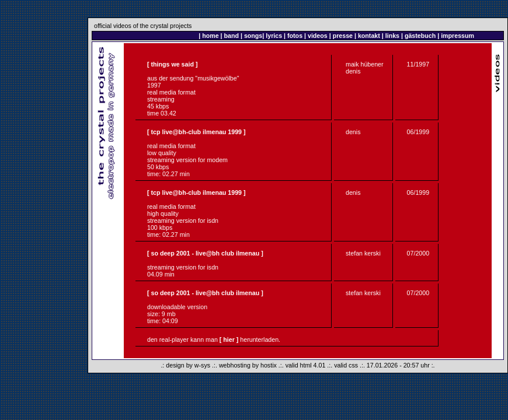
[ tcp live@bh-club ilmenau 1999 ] (196, 132)
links (392, 36)
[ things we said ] (172, 64)
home (210, 36)
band (232, 36)
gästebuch (420, 36)
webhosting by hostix (248, 365)
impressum (457, 36)
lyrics (274, 36)
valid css (346, 365)
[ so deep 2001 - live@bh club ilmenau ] (205, 253)
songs (253, 36)
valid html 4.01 (306, 365)
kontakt (369, 36)
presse (343, 36)
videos (318, 36)
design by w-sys (188, 365)
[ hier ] (229, 339)
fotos (295, 36)
